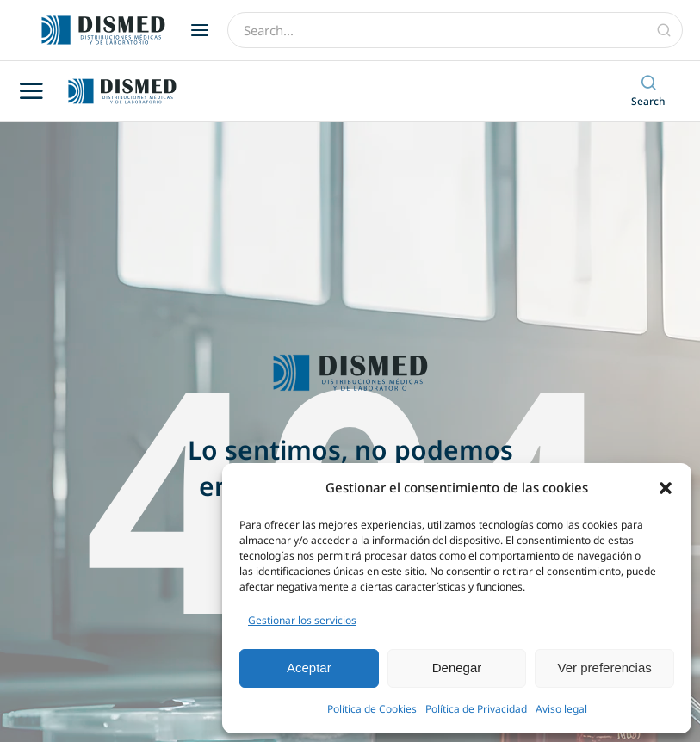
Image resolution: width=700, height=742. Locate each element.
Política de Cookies (372, 709)
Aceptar (309, 668)
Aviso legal (561, 709)
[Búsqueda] (664, 30)
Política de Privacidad (476, 709)
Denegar (457, 668)
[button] (666, 488)
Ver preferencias (605, 668)
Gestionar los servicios (302, 620)
